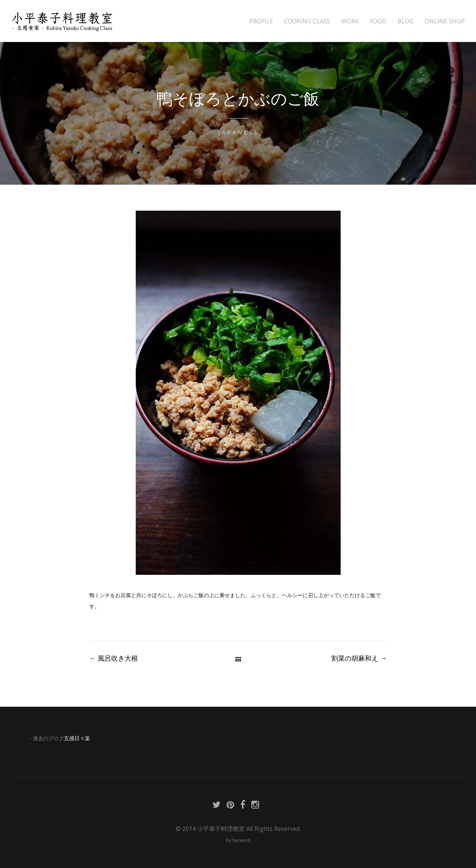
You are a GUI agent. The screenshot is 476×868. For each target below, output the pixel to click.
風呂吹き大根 (114, 658)
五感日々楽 (77, 738)
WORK (350, 21)
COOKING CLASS (307, 21)
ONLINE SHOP (445, 21)
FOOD (378, 21)
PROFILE (261, 21)
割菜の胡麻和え (359, 658)
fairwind (241, 840)
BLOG (406, 21)
